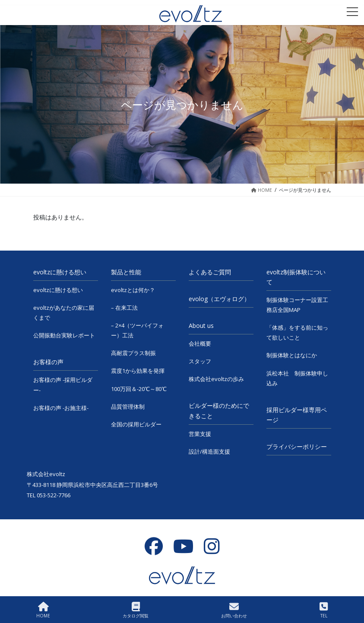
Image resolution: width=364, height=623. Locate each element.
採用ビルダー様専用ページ (297, 415)
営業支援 (200, 434)
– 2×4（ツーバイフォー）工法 (137, 330)
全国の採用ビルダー (136, 424)
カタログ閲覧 (136, 610)
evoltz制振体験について (296, 277)
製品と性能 (126, 272)
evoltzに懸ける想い (60, 272)
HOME (43, 610)
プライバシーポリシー (297, 447)
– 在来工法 (124, 308)
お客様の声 (48, 362)
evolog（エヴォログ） (219, 299)
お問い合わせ (234, 610)
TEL (324, 610)
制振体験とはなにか (292, 355)
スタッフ (200, 361)
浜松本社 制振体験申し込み (297, 378)
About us (201, 326)
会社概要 (200, 343)
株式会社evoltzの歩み (216, 379)
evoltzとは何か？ (133, 290)
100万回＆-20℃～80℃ (139, 389)
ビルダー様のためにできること (219, 410)
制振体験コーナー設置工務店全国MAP (297, 305)
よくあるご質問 (210, 272)
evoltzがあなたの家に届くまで (64, 313)
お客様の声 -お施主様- (61, 408)
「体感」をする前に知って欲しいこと (297, 332)
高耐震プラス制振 (133, 353)
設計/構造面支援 (209, 451)
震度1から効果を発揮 (138, 371)
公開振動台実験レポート (64, 335)
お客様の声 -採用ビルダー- (63, 385)
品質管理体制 (128, 407)
